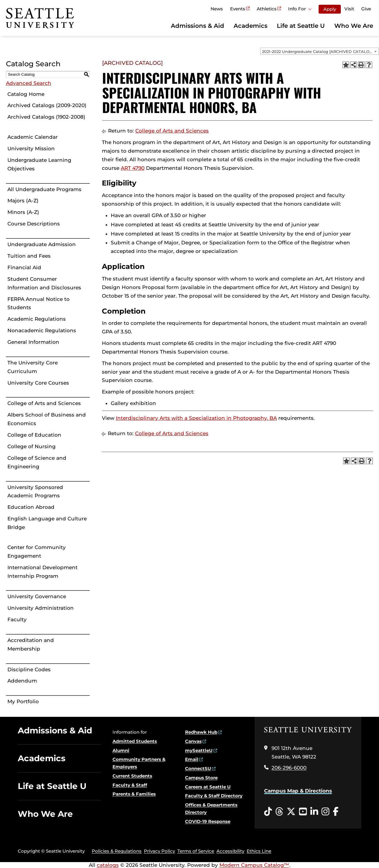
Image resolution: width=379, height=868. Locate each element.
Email (192, 759)
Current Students (132, 776)
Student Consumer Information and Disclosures (44, 283)
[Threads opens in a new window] (279, 812)
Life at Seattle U (301, 26)
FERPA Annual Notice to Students (38, 303)
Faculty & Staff (130, 785)
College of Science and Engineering (37, 462)
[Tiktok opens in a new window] (268, 812)
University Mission (31, 149)
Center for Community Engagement (37, 552)
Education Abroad (31, 507)
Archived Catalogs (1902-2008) (46, 117)
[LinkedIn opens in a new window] (314, 812)
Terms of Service (196, 851)
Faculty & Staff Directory (214, 796)
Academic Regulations (37, 319)
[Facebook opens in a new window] (336, 812)
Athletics (267, 9)
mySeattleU (199, 750)
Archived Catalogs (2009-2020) (47, 105)
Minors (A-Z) (23, 212)
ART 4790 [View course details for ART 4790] (133, 168)
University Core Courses (38, 383)
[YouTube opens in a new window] (303, 812)
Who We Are (354, 26)
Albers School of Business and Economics (47, 419)
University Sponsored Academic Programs (35, 492)
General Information (33, 342)
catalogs (108, 865)
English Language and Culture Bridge (47, 523)
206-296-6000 (289, 768)
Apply (330, 9)
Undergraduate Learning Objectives (39, 164)
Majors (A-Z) (23, 201)
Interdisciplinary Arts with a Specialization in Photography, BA (196, 418)
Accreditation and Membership (31, 644)
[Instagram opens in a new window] (325, 812)
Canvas (193, 741)
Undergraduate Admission (42, 244)
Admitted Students (135, 741)
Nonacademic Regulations (42, 330)
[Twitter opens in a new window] (291, 812)
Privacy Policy (159, 851)
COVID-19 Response (208, 821)
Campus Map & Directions (298, 791)
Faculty (17, 619)
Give (366, 9)
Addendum (22, 681)
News (217, 9)
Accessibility (230, 851)
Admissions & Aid (197, 26)
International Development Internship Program (42, 572)
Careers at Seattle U (208, 787)
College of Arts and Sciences (44, 403)
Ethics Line (259, 851)
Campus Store (201, 778)
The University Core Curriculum (33, 367)
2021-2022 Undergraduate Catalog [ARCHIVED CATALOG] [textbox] (318, 51)
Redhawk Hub (201, 732)
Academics (250, 26)
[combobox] (319, 51)
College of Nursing (32, 446)
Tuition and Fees (29, 256)
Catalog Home (26, 94)
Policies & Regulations (117, 851)
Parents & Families (134, 794)
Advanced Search (29, 83)
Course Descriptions (34, 224)
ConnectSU (198, 768)
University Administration (41, 608)
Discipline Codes (29, 669)
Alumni (121, 750)
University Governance (37, 596)
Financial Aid (24, 267)
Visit (349, 9)
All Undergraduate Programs (44, 189)
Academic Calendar (33, 137)
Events (238, 9)
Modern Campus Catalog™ (254, 865)
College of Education (34, 435)
